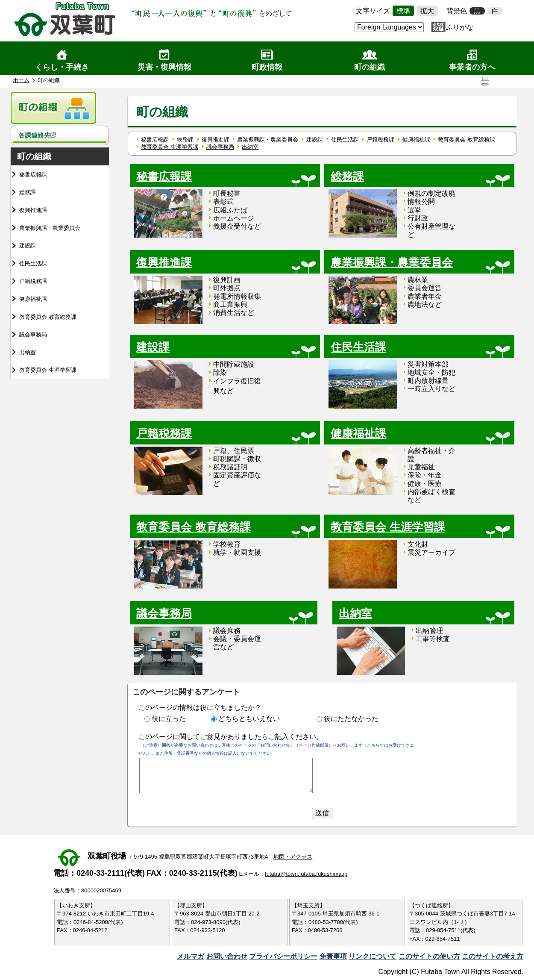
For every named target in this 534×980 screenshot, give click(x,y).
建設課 (28, 246)
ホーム (21, 80)
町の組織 (370, 67)
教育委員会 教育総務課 (48, 317)
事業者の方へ (472, 67)
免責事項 (333, 956)
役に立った (169, 719)
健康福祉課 (33, 299)
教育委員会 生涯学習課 (48, 370)
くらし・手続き (62, 67)
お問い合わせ (227, 956)
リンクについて (373, 956)
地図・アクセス (293, 857)
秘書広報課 (33, 175)
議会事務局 (33, 334)
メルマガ (191, 956)
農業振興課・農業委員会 (50, 228)
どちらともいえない (249, 719)
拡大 (427, 11)
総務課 (28, 192)
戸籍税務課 (33, 281)
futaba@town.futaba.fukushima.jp (306, 874)
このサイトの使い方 (429, 956)
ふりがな (460, 27)
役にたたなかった (351, 719)
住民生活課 (33, 263)
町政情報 (267, 67)
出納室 (28, 352)
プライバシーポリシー (283, 956)
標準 (403, 11)
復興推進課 (33, 210)
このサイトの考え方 (493, 956)
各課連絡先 (37, 135)
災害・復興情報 (164, 67)
